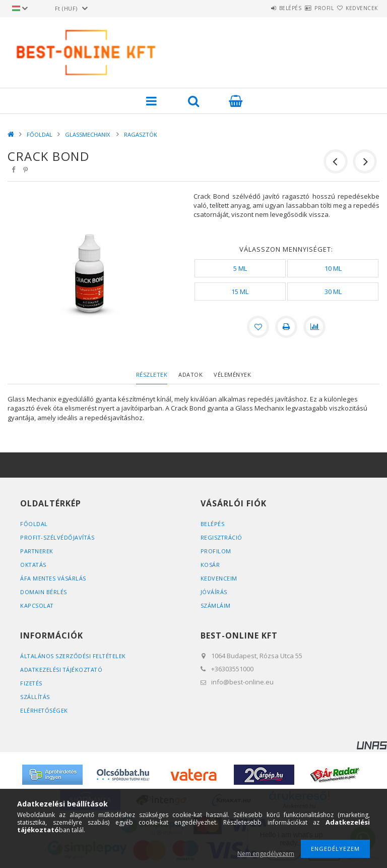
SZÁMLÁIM (216, 605)
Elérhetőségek (44, 710)
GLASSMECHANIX (88, 134)
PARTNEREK (37, 551)
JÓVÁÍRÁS (214, 592)
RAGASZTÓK (141, 134)
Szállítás (35, 697)
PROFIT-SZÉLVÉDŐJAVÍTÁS (58, 537)
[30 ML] (333, 292)
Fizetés (31, 683)
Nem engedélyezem (266, 854)
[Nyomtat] (286, 327)
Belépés (261, 8)
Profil (306, 8)
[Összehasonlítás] (314, 327)
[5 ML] (240, 268)
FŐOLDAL (40, 134)
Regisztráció (222, 537)
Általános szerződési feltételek (74, 656)
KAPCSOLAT (37, 605)
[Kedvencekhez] (258, 327)
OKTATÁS (34, 565)
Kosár (210, 565)
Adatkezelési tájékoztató (62, 670)
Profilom (216, 551)
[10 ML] (333, 268)
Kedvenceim (219, 578)
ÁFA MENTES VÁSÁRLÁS (53, 578)
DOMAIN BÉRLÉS (44, 592)
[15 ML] (240, 292)
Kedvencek (356, 8)
